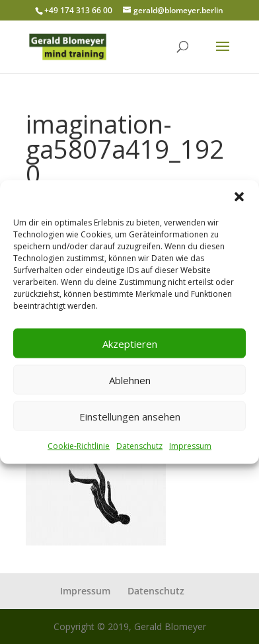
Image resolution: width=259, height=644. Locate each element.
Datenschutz (139, 446)
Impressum (190, 446)
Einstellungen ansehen (130, 416)
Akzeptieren (130, 343)
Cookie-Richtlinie (79, 446)
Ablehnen (130, 380)
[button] (239, 197)
